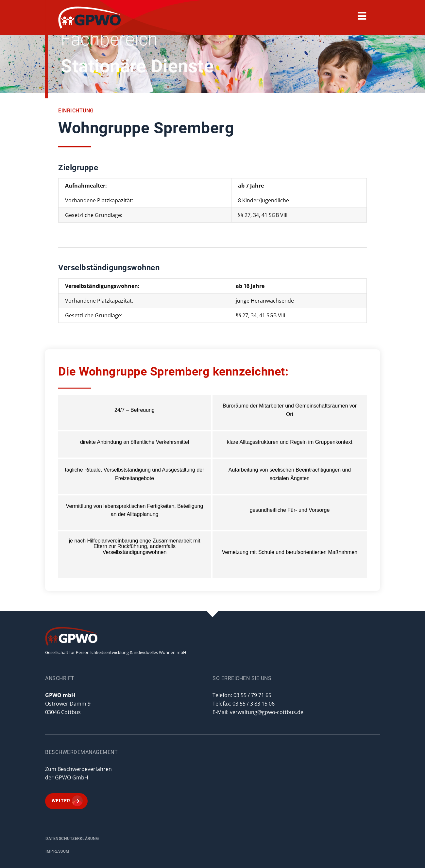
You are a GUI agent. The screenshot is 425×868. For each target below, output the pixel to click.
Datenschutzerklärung (72, 839)
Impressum (58, 851)
